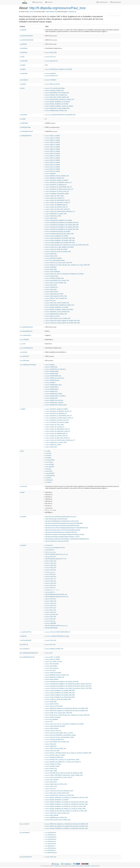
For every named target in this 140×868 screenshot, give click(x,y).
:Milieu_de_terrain (52, 84)
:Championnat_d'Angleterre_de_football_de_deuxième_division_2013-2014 (68, 686)
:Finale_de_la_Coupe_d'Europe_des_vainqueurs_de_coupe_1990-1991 (67, 265)
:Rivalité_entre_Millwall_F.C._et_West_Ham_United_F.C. (63, 762)
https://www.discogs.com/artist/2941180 (56, 519)
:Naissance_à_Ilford (53, 216)
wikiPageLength (25, 127)
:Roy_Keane (51, 285)
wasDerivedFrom (26, 632)
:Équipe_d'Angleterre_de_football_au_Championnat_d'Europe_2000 (66, 804)
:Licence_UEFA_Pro (53, 731)
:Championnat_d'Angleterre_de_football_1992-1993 (62, 225)
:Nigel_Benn (51, 746)
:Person (48, 453)
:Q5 (48, 469)
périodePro (25, 356)
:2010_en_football (52, 165)
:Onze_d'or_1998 (52, 751)
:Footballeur (51, 80)
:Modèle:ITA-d (51, 391)
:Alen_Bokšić (51, 666)
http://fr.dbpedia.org (51, 12)
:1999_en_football (52, 149)
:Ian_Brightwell (52, 719)
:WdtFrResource (51, 853)
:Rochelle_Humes (52, 766)
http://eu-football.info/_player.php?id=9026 (57, 541)
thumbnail (23, 115)
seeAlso (23, 517)
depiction (23, 636)
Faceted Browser (102, 2)
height (22, 65)
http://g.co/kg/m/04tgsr (51, 628)
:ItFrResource (50, 846)
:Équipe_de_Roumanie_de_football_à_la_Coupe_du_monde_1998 (66, 811)
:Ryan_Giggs (51, 771)
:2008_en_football (52, 160)
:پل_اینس (50, 572)
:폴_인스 (50, 592)
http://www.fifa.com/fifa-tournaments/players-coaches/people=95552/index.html (67, 539)
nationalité (24, 340)
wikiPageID (24, 123)
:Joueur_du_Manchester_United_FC (58, 202)
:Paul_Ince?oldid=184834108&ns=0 (58, 632)
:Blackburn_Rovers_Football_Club (57, 176)
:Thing (48, 451)
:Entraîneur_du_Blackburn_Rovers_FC (58, 182)
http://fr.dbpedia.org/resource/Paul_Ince (57, 8)
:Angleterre (51, 73)
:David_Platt (51, 254)
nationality (24, 73)
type (22, 451)
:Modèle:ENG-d (52, 387)
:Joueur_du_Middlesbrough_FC (56, 205)
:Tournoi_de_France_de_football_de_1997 (59, 791)
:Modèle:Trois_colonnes (54, 400)
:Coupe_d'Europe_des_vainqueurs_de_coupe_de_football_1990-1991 (67, 245)
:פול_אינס (50, 579)
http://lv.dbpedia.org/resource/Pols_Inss (56, 594)
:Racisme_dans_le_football (55, 755)
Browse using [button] (38, 2)
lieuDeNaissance (26, 331)
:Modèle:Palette (52, 371)
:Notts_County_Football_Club (56, 283)
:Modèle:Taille (51, 398)
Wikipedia (57, 866)
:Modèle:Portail (52, 374)
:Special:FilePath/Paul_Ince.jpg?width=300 (60, 115)
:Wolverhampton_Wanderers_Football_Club (60, 99)
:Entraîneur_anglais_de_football (56, 180)
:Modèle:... (50, 365)
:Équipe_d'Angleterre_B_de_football (57, 102)
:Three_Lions (51, 786)
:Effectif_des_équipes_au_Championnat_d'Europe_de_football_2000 (67, 711)
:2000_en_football (52, 151)
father (24, 644)
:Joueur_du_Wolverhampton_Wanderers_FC (60, 211)
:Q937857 (50, 473)
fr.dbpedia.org (72, 12)
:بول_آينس (50, 552)
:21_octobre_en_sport (54, 662)
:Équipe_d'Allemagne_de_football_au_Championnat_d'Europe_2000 (66, 797)
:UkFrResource (51, 833)
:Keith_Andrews (52, 728)
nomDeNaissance (26, 348)
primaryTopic (26, 857)
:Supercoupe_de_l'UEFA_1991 (56, 296)
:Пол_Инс (51, 556)
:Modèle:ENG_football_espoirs (56, 405)
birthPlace (24, 52)
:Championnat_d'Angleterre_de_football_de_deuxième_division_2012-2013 (68, 684)
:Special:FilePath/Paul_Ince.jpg (57, 636)
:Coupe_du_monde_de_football (56, 249)
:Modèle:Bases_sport (53, 385)
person (31, 12)
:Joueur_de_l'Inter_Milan (54, 196)
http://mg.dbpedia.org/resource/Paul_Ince (57, 597)
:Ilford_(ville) (51, 52)
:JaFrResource (51, 841)
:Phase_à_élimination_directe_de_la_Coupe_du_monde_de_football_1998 (68, 753)
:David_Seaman (52, 704)
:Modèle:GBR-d (52, 389)
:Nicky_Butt (51, 744)
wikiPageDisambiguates (29, 653)
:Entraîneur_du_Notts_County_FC (57, 191)
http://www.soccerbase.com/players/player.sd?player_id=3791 (62, 537)
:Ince (49, 653)
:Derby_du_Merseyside (54, 706)
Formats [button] (49, 2)
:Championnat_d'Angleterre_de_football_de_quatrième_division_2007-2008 (68, 688)
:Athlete (48, 458)
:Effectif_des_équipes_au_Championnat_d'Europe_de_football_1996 (67, 708)
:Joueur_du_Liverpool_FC (55, 198)
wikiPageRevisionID (26, 131)
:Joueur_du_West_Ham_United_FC (58, 209)
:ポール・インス (52, 590)
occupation (24, 80)
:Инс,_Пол (51, 610)
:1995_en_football (52, 145)
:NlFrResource (50, 835)
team (22, 88)
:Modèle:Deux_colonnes (54, 403)
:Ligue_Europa (52, 276)
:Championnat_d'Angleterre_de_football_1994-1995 (62, 229)
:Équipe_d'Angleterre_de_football (57, 104)
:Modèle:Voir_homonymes (55, 378)
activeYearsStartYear (27, 40)
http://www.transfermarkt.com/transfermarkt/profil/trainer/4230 (62, 526)
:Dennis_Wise (51, 256)
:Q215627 (50, 467)
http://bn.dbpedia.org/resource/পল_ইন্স (56, 559)
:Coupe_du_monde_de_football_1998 (58, 251)
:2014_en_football (52, 171)
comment (23, 486)
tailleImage (24, 360)
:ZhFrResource (51, 848)
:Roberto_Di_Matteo (53, 764)
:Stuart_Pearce (52, 292)
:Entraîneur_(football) (53, 258)
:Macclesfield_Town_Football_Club (57, 93)
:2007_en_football (52, 158)
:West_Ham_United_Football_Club (57, 97)
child (22, 57)
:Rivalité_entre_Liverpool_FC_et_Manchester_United (62, 760)
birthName (24, 48)
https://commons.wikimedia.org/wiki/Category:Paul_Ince (61, 517)
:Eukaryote (49, 480)
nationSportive (25, 335)
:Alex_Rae (50, 670)
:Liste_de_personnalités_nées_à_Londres (59, 733)
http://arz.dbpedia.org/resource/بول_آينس (57, 554)
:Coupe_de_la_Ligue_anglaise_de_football (59, 247)
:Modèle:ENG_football (54, 394)
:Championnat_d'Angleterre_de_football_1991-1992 (62, 223)
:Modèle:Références (53, 376)
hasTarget (25, 833)
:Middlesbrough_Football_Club (56, 111)
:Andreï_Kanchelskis (53, 673)
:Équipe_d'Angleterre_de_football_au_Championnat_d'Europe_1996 (66, 802)
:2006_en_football (52, 156)
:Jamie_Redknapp (53, 272)
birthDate (23, 44)
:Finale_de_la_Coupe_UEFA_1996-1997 (59, 263)
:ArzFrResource (51, 837)
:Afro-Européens (52, 664)
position (23, 84)
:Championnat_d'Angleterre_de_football (59, 69)
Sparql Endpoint (116, 2)
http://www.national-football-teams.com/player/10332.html (61, 532)
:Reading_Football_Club (54, 649)
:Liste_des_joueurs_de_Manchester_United (60, 737)
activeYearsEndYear (26, 36)
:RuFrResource (51, 844)
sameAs (23, 545)
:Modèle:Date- (51, 367)
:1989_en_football (52, 140)
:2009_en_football (52, 162)
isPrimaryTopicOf (26, 640)
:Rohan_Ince (51, 768)
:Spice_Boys (51, 218)
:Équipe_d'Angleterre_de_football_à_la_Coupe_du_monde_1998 (65, 806)
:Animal (48, 478)
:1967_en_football (52, 657)
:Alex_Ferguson (52, 668)
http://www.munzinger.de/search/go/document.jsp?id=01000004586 (64, 523)
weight (23, 119)
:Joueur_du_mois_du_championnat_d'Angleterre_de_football (64, 274)
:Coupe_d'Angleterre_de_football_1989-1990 (60, 238)
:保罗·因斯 (51, 623)
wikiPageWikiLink (26, 136)
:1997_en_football (52, 147)
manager (25, 649)
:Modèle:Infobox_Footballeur (55, 396)
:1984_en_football (52, 138)
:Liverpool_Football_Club (54, 90)
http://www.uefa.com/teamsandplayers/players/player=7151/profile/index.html (67, 528)
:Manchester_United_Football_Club (57, 108)
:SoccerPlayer (50, 460)
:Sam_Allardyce (52, 780)
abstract (23, 30)
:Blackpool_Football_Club (55, 178)
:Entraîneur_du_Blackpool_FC (56, 185)
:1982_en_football (52, 136)
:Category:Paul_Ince (55, 548)
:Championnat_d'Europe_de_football (58, 231)
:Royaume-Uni (52, 61)
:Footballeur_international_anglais (57, 194)
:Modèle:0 (50, 382)
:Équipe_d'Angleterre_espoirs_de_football (59, 106)
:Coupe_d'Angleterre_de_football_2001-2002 (60, 697)
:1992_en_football (52, 142)
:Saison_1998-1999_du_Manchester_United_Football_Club (64, 775)
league (23, 69)
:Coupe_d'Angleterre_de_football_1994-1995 (60, 243)
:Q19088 (49, 464)
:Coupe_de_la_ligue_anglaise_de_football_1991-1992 (62, 321)
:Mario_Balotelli (52, 815)
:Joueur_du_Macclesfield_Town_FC (58, 200)
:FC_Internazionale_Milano (55, 88)
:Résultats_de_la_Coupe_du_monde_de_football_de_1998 (64, 773)
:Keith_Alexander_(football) (55, 726)
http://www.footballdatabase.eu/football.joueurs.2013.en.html (62, 521)
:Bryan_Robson (52, 679)
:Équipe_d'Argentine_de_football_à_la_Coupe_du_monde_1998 (65, 809)
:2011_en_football (52, 167)
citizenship (24, 61)
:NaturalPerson (50, 476)
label (22, 492)
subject (23, 409)
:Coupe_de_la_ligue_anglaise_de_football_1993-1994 (62, 323)
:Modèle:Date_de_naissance (55, 369)
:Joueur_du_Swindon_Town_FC (57, 207)
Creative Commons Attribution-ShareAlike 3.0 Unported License (85, 866)
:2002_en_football (52, 153)
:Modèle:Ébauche (52, 380)
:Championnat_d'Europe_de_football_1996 (59, 234)
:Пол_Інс (50, 621)
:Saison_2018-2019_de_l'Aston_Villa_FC (59, 777)
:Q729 (49, 471)
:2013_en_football (52, 169)
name (24, 824)
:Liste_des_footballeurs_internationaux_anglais (61, 735)
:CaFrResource (51, 839)
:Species (48, 482)
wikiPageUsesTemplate (28, 365)
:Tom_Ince (50, 57)
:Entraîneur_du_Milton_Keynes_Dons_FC (59, 189)
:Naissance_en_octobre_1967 (56, 214)
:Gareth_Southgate (53, 717)
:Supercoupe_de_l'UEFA (54, 294)
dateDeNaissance (26, 327)
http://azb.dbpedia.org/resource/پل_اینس (56, 626)
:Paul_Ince (49, 545)
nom (23, 344)
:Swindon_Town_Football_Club (56, 95)
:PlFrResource (50, 850)
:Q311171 (50, 550)
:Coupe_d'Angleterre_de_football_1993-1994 (60, 240)
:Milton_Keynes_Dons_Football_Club (58, 318)
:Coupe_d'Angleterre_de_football (57, 236)
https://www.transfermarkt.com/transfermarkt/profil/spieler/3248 (63, 530)
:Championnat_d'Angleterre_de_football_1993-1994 (62, 227)
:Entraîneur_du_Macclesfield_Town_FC (59, 187)
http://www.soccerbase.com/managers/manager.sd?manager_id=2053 (65, 534)
